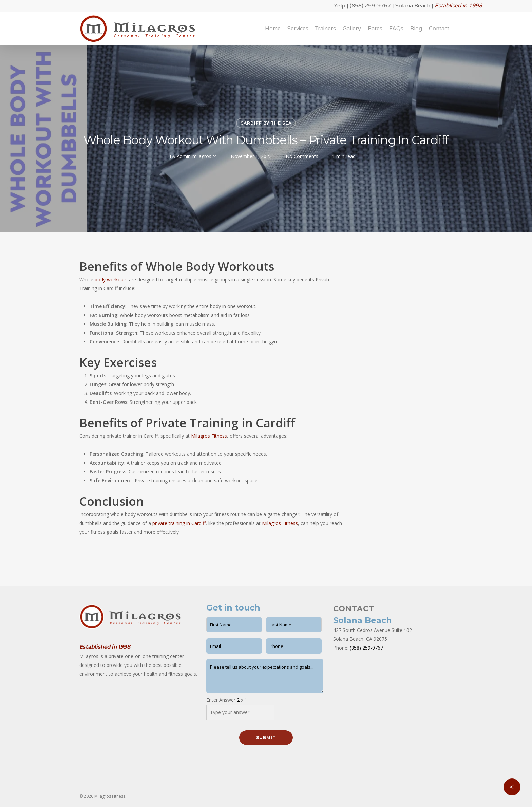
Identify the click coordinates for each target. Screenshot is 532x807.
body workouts (111, 279)
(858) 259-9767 (370, 6)
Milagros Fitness (209, 436)
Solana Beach (413, 6)
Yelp (340, 6)
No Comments (302, 156)
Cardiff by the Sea (266, 123)
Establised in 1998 (458, 6)
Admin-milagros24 (197, 156)
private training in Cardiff (179, 523)
